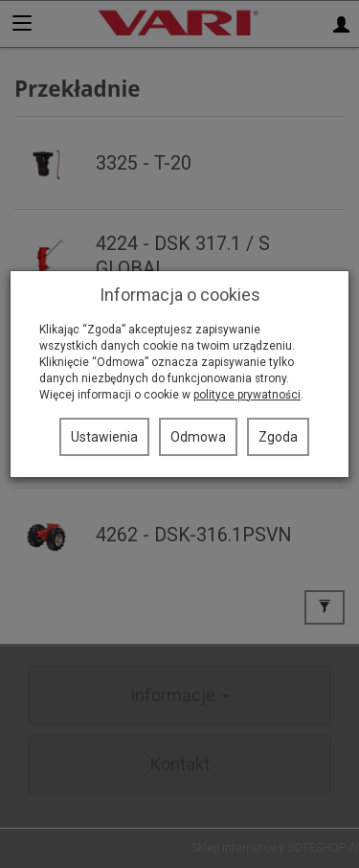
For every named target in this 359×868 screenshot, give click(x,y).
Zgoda (278, 437)
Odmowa (198, 437)
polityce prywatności (247, 395)
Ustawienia (104, 437)
